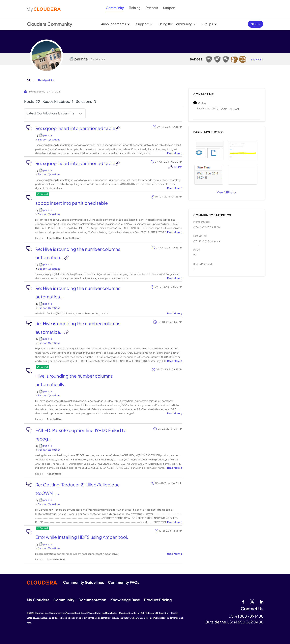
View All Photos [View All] (227, 192)
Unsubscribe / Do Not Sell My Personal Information (144, 613)
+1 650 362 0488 (248, 622)
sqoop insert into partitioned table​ (72, 203)
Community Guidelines (83, 582)
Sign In (256, 24)
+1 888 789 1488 (249, 616)
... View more (174, 154)
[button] (209, 150)
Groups (207, 24)
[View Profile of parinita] (48, 135)
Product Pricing (158, 600)
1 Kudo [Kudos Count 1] (178, 167)
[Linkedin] (262, 601)
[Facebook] (243, 601)
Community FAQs (124, 582)
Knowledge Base (125, 600)
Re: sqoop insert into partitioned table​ (75, 128)
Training (135, 8)
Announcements (114, 24)
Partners (152, 8)
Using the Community (175, 24)
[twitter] (252, 601)
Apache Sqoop (72, 238)
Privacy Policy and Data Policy (102, 613)
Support (169, 8)
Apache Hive (54, 238)
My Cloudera (38, 600)
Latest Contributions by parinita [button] (50, 113)
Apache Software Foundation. (130, 618)
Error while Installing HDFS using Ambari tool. (82, 537)
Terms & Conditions (76, 613)
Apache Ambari (56, 559)
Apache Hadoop (43, 618)
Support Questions (49, 140)
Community (115, 8)
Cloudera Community (49, 24)
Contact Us (252, 609)
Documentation (92, 600)
